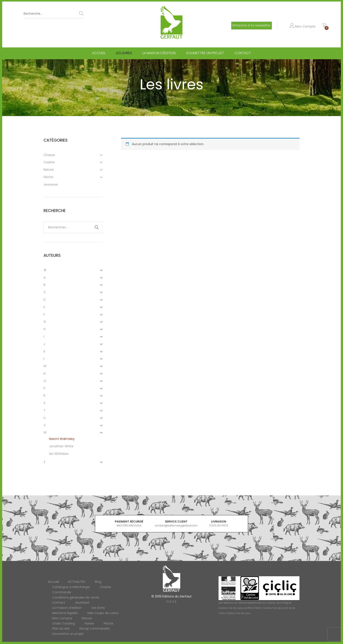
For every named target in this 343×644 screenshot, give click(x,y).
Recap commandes (95, 628)
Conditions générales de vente (76, 597)
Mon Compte (302, 26)
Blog (98, 582)
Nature (49, 170)
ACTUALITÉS (77, 582)
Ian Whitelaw (59, 454)
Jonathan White (61, 446)
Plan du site (61, 628)
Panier (89, 623)
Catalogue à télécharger (71, 587)
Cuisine (49, 162)
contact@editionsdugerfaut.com (176, 525)
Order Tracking (64, 623)
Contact (243, 53)
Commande (62, 592)
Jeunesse (51, 184)
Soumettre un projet (205, 53)
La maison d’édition (159, 53)
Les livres (124, 53)
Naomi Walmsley (62, 439)
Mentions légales (65, 613)
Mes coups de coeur (103, 613)
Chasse (49, 155)
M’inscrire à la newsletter (252, 25)
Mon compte (62, 618)
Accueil (99, 53)
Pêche (48, 177)
